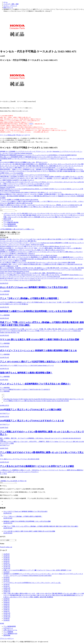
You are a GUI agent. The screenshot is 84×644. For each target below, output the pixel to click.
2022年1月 (7, 563)
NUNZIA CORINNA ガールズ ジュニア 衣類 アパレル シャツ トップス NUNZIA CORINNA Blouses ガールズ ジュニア (35, 246)
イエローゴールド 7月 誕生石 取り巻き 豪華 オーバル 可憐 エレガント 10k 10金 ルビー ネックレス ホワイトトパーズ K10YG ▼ (39, 207)
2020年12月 (7, 588)
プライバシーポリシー (7, 638)
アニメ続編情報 (8, 632)
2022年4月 (7, 558)
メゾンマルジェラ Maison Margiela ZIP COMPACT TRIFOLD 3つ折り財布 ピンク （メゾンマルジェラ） (31, 192)
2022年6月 (7, 554)
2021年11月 (7, 567)
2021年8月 (7, 572)
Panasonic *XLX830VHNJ (7, 187)
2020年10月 (7, 592)
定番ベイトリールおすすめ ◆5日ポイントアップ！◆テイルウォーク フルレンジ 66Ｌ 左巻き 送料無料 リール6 (37, 570)
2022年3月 (7, 559)
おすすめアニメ (8, 221)
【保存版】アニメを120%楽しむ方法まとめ (13, 481)
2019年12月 (7, 613)
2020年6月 (7, 602)
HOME (2, 623)
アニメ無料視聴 (5, 291)
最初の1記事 (7, 219)
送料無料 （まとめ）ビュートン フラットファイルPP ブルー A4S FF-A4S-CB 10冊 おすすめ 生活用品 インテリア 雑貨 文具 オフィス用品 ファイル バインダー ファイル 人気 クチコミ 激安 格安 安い (42, 240)
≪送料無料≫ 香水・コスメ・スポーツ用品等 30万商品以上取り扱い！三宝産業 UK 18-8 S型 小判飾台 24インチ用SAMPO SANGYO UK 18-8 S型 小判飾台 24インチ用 (41, 265)
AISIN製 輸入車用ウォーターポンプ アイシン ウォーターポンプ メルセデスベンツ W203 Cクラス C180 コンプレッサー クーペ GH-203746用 (42, 160)
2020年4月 (7, 606)
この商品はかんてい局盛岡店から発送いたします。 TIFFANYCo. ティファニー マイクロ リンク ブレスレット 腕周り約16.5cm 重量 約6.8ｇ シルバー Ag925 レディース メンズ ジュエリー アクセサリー (42, 471)
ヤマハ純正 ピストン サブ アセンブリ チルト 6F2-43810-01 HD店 (20, 459)
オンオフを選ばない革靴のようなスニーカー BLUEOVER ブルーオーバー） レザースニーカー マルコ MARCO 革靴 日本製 (37, 262)
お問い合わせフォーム (10, 630)
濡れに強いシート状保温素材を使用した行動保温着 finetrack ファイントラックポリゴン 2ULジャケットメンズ (34, 157)
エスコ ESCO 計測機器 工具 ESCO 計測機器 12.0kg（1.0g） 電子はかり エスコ (24, 162)
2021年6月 (7, 577)
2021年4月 (7, 581)
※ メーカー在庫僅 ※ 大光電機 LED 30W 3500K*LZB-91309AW (19, 200)
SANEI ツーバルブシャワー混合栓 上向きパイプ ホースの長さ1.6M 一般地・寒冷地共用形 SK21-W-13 (31, 273)
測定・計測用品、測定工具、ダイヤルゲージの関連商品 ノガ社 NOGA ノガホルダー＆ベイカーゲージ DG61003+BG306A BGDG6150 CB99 (40, 439)
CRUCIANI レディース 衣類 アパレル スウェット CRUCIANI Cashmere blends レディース (27, 365)
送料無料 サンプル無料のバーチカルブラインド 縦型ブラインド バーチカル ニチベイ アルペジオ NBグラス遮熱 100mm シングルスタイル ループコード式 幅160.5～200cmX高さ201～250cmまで (41, 253)
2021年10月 (7, 568)
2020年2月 (7, 610)
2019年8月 (7, 620)
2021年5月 (7, 579)
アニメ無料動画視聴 (10, 224)
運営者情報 (7, 635)
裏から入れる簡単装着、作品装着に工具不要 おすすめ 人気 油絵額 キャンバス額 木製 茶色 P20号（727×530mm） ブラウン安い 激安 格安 (42, 268)
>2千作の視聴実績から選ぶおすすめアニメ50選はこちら (17, 229)
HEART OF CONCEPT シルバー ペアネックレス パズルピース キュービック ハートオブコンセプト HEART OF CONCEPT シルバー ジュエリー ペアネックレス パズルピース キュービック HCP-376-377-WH (42, 279)
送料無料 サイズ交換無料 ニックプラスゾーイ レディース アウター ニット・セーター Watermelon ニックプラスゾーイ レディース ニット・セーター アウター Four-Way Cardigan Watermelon (41, 152)
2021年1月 (7, 586)
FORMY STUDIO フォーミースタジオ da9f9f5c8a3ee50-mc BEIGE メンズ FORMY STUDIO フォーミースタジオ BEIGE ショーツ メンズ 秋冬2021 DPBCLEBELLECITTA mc (42, 190)
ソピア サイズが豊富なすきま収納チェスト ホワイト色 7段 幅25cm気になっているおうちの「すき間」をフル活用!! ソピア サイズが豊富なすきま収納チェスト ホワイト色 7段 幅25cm (42, 303)
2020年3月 (7, 608)
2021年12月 (7, 565)
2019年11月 (7, 615)
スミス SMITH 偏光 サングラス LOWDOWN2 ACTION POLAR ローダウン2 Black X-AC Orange (29, 255)
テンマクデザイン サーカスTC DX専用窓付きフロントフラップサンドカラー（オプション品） (32, 583)
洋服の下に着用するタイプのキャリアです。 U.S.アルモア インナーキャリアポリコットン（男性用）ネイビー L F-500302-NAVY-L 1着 (41, 205)
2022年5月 (7, 556)
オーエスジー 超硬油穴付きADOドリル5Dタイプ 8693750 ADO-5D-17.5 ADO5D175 (25, 389)
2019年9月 (7, 619)
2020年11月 (7, 590)
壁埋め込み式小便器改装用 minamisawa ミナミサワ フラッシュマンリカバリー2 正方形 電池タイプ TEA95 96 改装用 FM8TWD (38, 155)
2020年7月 (7, 601)
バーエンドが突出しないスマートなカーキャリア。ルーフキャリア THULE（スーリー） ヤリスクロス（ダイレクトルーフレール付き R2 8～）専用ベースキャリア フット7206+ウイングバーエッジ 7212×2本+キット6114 (42, 183)
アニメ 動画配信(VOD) (10, 226)
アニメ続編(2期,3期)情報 (11, 222)
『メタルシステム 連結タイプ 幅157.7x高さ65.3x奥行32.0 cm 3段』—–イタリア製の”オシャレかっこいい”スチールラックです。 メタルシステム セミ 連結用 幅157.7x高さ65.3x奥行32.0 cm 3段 (42, 202)
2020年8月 (7, 599)
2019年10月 (7, 617)
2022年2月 (7, 561)
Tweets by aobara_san (6, 547)
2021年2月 (7, 584)
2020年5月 (7, 604)
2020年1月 (7, 611)
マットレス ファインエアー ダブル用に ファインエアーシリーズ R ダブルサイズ (25, 175)
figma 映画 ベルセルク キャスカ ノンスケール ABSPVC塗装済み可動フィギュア (24, 186)
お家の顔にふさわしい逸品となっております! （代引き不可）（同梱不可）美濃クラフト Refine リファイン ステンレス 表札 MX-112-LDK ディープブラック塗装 (42, 442)
